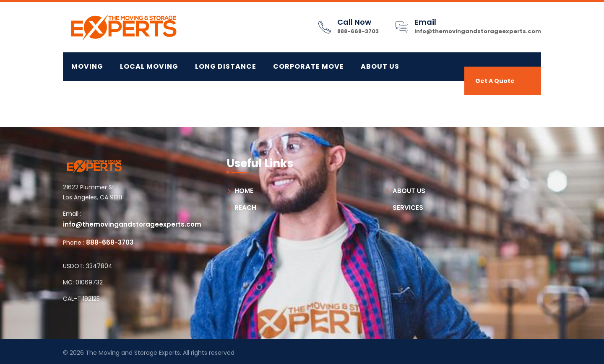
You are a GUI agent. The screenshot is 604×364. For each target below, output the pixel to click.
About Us (380, 66)
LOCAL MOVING (149, 66)
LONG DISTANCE (226, 66)
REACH (245, 208)
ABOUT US (409, 191)
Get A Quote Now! (495, 86)
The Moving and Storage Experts (133, 353)
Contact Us (96, 95)
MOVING (87, 66)
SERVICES (408, 208)
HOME (244, 191)
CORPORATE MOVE (309, 66)
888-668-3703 (358, 31)
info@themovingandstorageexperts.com (478, 31)
